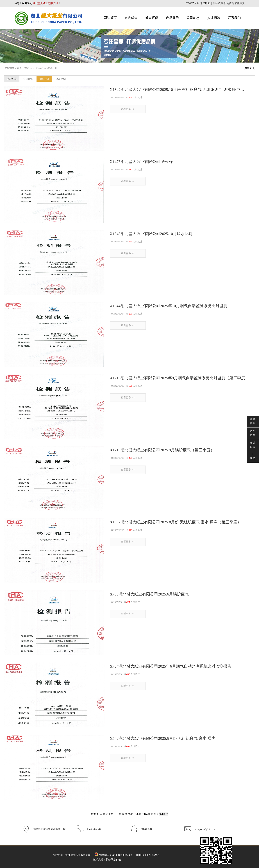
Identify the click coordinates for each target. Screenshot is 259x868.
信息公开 (52, 68)
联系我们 (234, 18)
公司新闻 (28, 79)
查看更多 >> (128, 109)
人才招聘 (214, 18)
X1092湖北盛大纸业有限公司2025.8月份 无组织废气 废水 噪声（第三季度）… (177, 522)
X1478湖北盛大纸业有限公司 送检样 (141, 162)
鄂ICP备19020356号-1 (148, 855)
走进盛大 (131, 18)
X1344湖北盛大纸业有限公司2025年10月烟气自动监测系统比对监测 (169, 306)
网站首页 (110, 18)
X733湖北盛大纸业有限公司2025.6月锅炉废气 (149, 594)
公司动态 (193, 18)
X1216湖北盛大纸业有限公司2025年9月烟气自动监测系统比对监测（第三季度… (179, 378)
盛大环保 (152, 18)
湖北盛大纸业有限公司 (78, 855)
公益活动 (61, 79)
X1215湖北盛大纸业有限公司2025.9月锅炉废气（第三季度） (162, 450)
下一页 (118, 814)
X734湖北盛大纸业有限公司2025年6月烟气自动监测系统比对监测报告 (171, 666)
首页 (27, 68)
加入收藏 (218, 3)
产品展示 (172, 18)
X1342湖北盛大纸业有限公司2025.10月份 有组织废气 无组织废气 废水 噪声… (177, 89)
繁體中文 (240, 3)
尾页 (125, 814)
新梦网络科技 (113, 860)
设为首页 (229, 3)
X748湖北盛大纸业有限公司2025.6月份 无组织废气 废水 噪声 (163, 738)
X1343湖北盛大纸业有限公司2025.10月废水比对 (151, 234)
